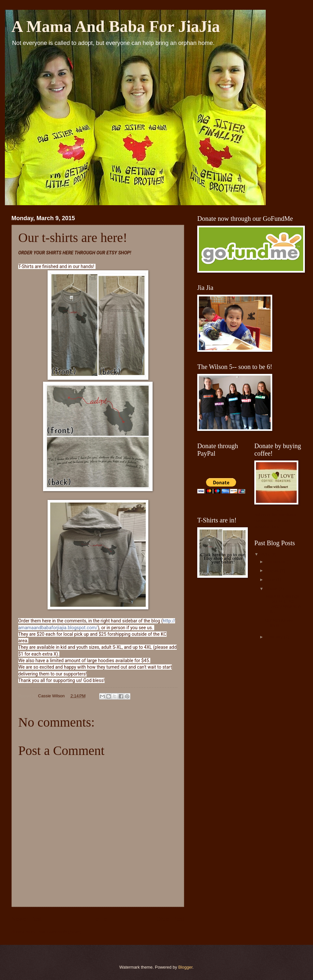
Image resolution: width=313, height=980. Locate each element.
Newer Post (27, 919)
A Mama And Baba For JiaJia (116, 26)
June (271, 580)
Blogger (186, 967)
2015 (266, 554)
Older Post (170, 919)
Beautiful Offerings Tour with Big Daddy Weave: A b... (283, 604)
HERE (68, 253)
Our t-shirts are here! (279, 623)
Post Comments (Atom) (59, 932)
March (272, 589)
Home (99, 919)
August (273, 570)
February (275, 637)
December (276, 562)
